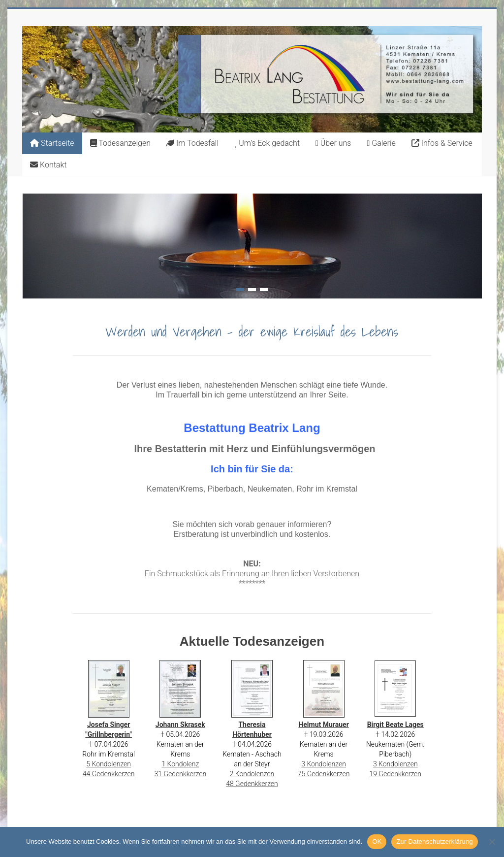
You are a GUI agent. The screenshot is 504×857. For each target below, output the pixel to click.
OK (377, 841)
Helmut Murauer (323, 725)
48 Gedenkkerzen (252, 784)
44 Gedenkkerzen (109, 774)
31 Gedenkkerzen (180, 774)
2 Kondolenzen (252, 774)
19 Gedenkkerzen (395, 774)
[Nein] (492, 842)
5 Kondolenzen (109, 764)
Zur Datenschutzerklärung (435, 841)
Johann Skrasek (180, 725)
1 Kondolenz (180, 764)
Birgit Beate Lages (395, 725)
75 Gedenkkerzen (324, 774)
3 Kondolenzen (324, 764)
